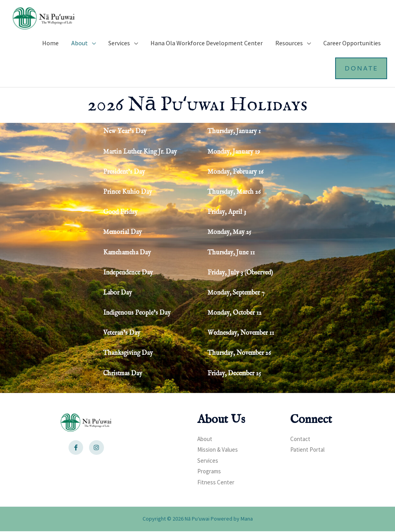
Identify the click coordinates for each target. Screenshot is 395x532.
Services (119, 44)
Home (50, 44)
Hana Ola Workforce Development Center (207, 44)
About (80, 44)
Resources (289, 44)
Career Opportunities (352, 44)
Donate (361, 69)
